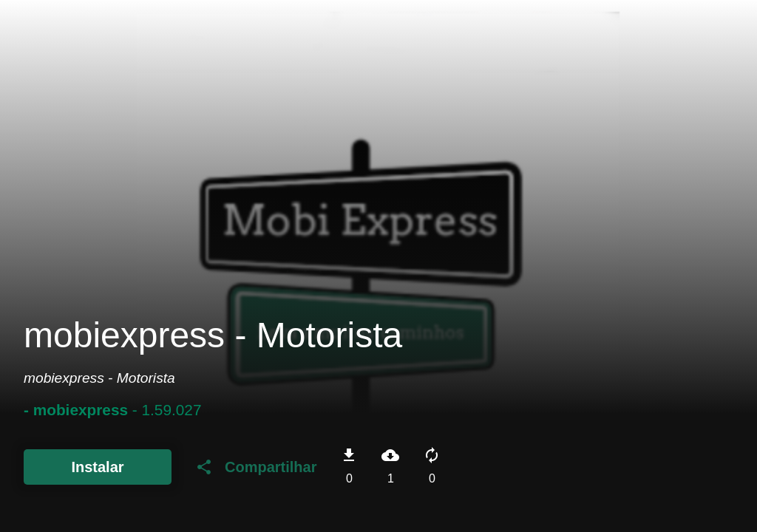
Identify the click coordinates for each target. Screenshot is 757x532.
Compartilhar (256, 467)
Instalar (97, 467)
